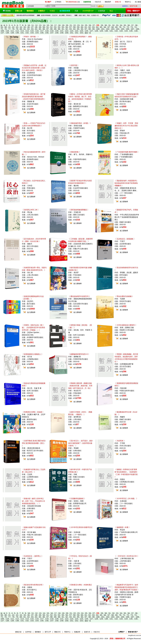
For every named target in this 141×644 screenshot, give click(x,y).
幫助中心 (128, 2)
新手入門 (48, 632)
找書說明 (77, 632)
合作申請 (28, 632)
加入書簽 (138, 2)
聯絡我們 (108, 2)
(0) (74, 2)
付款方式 (98, 2)
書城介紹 (18, 632)
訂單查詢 (58, 2)
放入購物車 (31, 50)
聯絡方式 (57, 632)
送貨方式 (87, 632)
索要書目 (38, 632)
